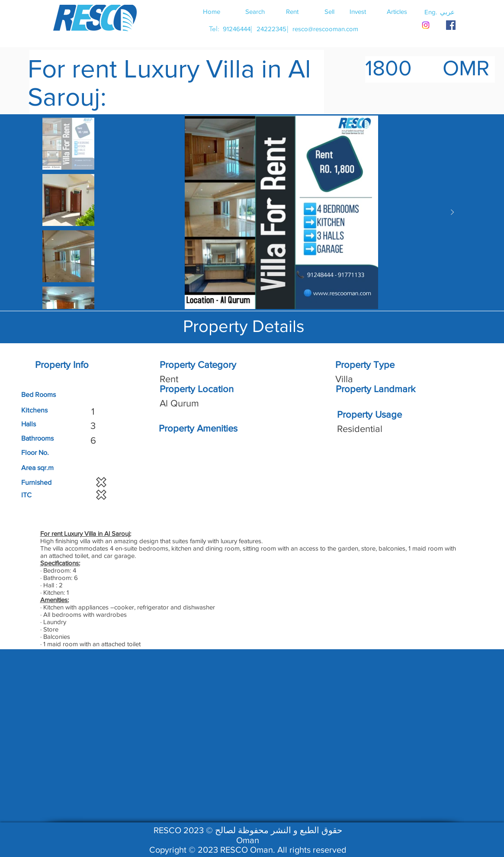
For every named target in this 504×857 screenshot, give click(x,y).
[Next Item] (453, 213)
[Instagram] (426, 25)
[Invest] (358, 11)
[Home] (212, 11)
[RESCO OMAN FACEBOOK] (451, 25)
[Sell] (330, 11)
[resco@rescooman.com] (325, 29)
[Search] (255, 11)
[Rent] (292, 11)
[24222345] (272, 29)
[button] (447, 12)
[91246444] (237, 29)
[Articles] (397, 11)
